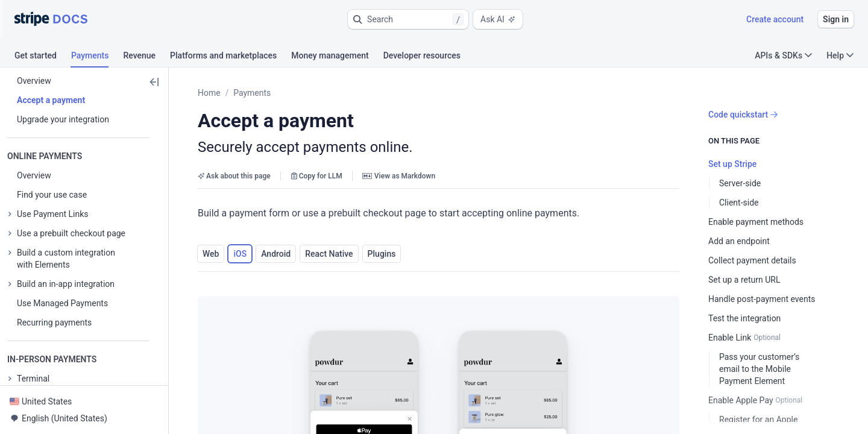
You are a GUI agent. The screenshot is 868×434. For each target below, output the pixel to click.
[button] (408, 19)
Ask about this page (234, 176)
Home (209, 93)
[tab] (43, 57)
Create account (775, 19)
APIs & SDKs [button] (783, 55)
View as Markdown (399, 176)
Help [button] (840, 55)
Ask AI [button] (498, 19)
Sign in (836, 19)
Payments (252, 93)
